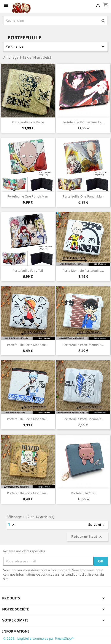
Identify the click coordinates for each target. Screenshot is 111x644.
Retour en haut (87, 537)
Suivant (97, 525)
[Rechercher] (55, 20)
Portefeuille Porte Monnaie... (83, 419)
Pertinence (55, 47)
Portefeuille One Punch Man (28, 196)
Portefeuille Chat (83, 493)
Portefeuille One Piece (28, 122)
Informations (16, 631)
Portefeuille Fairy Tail (28, 271)
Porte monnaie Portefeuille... (83, 271)
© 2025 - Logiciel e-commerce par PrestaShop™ (39, 638)
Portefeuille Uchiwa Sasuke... (83, 122)
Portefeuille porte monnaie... (83, 345)
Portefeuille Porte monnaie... (28, 345)
